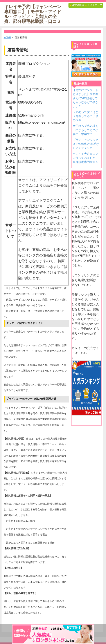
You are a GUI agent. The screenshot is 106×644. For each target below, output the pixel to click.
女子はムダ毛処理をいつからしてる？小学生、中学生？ (85, 130)
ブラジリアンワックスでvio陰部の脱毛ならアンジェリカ (86, 144)
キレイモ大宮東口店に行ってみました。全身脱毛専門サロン (85, 158)
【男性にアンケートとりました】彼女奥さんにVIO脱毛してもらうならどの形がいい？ (85, 98)
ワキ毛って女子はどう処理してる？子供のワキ (85, 116)
